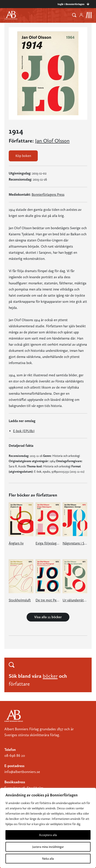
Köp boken (23, 156)
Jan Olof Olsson (52, 141)
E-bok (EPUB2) (24, 431)
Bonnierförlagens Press (48, 195)
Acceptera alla (48, 835)
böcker (50, 676)
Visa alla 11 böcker (48, 617)
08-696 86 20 (15, 755)
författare (19, 684)
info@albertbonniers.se (22, 772)
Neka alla (48, 859)
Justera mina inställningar (48, 847)
